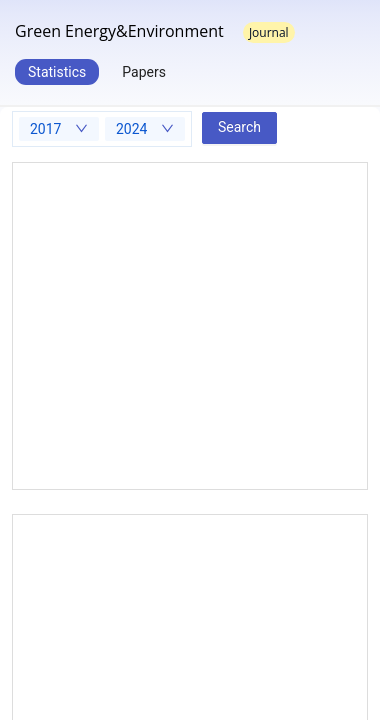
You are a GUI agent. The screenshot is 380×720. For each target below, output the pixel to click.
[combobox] (59, 129)
